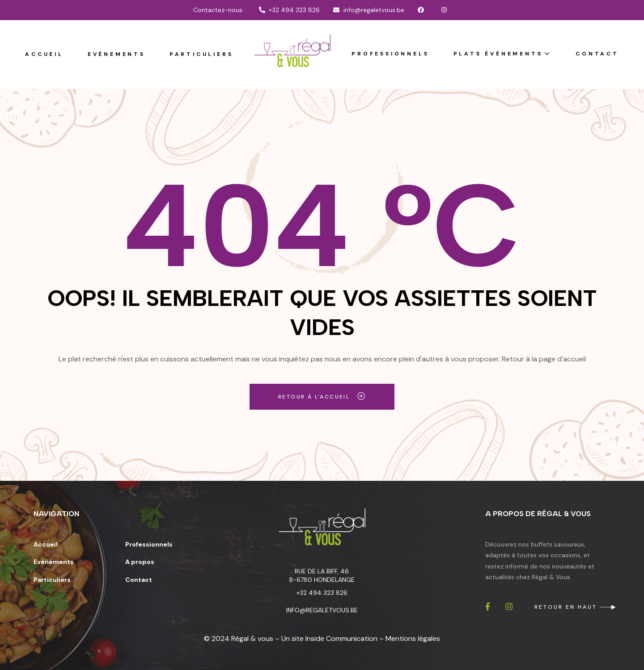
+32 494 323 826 (322, 593)
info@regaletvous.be (322, 610)
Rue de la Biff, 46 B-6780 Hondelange (322, 575)
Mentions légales (413, 638)
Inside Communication (341, 638)
